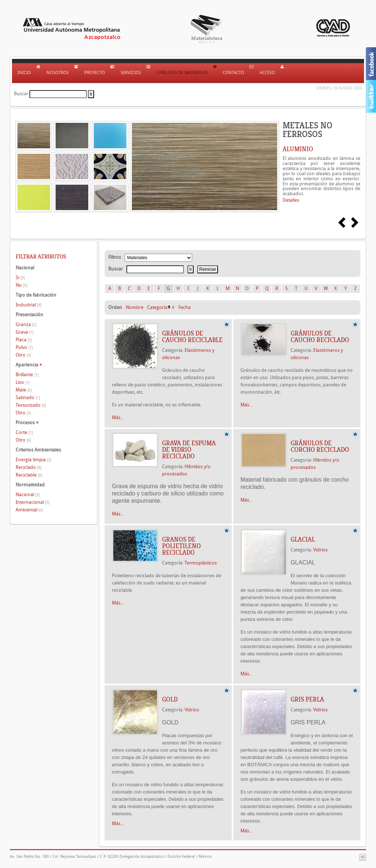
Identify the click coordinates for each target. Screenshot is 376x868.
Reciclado (29, 467)
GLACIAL (303, 539)
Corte (24, 432)
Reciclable (29, 475)
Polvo (24, 347)
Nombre (135, 307)
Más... (118, 417)
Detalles (291, 200)
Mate (24, 390)
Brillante (27, 375)
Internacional (33, 502)
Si (20, 278)
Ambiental (29, 510)
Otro (23, 355)
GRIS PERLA (307, 699)
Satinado (28, 397)
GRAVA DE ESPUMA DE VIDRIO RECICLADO (189, 450)
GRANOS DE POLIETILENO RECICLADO (181, 546)
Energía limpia (33, 460)
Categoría (157, 307)
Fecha (185, 307)
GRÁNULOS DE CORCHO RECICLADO (320, 446)
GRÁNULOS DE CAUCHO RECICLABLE (192, 337)
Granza (26, 324)
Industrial (29, 305)
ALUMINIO (298, 149)
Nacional (28, 495)
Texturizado (31, 405)
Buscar (21, 94)
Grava (25, 332)
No (21, 285)
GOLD (170, 699)
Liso (23, 382)
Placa (24, 340)
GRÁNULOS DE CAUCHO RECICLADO (320, 337)
